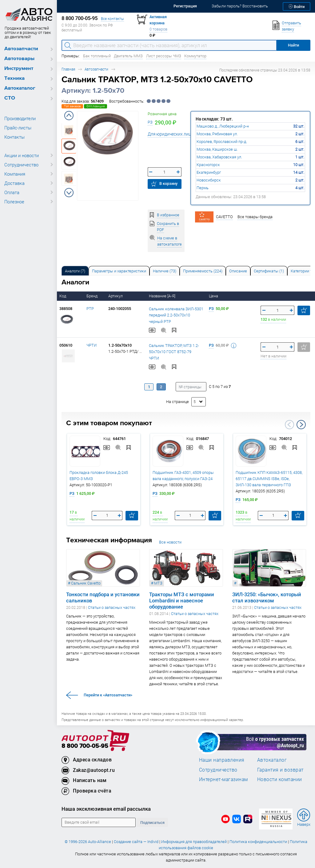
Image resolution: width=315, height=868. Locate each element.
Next (69, 193)
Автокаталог (20, 88)
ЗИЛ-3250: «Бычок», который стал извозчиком (267, 597)
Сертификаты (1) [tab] (269, 271)
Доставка (14, 183)
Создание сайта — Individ (136, 842)
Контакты (14, 137)
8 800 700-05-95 (85, 746)
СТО (10, 98)
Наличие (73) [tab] (165, 271)
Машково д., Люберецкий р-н (223, 126)
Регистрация (185, 6)
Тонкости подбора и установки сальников (103, 597)
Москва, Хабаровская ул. (219, 157)
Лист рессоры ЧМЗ (164, 56)
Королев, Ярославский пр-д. (222, 142)
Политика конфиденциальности (258, 842)
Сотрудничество (21, 165)
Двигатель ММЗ (128, 56)
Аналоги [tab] (75, 271)
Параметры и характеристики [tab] (119, 271)
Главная (68, 69)
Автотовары (19, 59)
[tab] (75, 271)
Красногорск (208, 165)
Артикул (116, 296)
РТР (90, 309)
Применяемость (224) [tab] (203, 271)
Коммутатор (195, 56)
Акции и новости (22, 155)
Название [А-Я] (163, 296)
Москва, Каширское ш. (217, 149)
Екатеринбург (209, 172)
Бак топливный (97, 56)
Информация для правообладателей (194, 842)
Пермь (203, 188)
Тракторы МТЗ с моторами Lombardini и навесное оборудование (182, 601)
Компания (15, 174)
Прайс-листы (18, 128)
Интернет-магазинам (223, 779)
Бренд (92, 296)
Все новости (170, 542)
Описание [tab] (238, 271)
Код (63, 296)
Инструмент (19, 69)
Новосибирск (209, 180)
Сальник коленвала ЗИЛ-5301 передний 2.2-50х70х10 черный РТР (176, 315)
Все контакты (112, 19)
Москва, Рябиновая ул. (217, 134)
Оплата (12, 192)
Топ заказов (72, 106)
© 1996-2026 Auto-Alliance (88, 842)
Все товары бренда (255, 217)
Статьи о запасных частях (112, 607)
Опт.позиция (96, 106)
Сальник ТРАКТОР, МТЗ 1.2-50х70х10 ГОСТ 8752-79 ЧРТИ (174, 352)
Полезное (14, 202)
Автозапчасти (21, 49)
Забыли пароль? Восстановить (240, 6)
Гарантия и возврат (280, 770)
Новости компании (280, 779)
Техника (14, 78)
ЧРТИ (92, 345)
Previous (69, 116)
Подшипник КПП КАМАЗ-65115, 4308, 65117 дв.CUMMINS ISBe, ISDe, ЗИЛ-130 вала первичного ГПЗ (269, 479)
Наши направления (222, 760)
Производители (20, 118)
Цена (214, 296)
